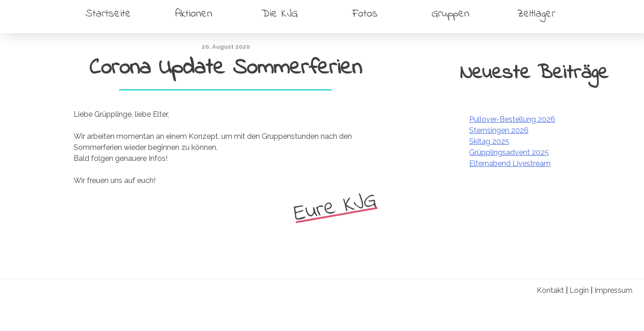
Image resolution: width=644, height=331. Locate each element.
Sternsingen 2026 (499, 130)
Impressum (613, 290)
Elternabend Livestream (510, 163)
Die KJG (279, 14)
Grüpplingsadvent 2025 (509, 152)
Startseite (108, 14)
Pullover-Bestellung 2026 (512, 119)
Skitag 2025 (489, 141)
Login (579, 290)
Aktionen (194, 14)
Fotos (365, 14)
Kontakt (550, 290)
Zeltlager (536, 14)
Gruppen (450, 14)
